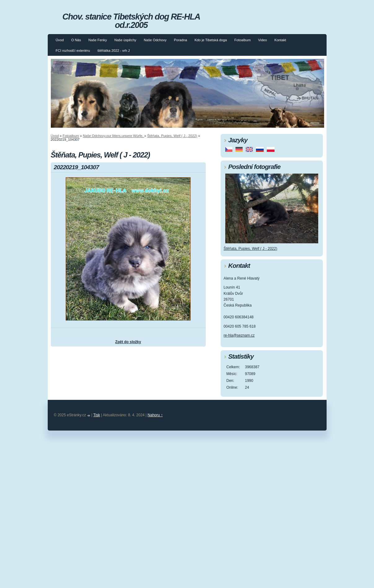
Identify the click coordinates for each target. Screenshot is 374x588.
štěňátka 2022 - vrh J (113, 51)
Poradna (180, 40)
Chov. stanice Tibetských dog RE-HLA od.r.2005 (131, 21)
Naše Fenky (98, 40)
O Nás (76, 40)
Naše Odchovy (155, 40)
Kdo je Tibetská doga (211, 40)
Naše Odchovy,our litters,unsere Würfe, (113, 136)
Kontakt (280, 40)
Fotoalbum (242, 40)
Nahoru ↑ (155, 415)
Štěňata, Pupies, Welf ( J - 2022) (172, 136)
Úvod (60, 40)
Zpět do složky (128, 342)
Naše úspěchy (125, 40)
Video (262, 40)
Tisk (97, 415)
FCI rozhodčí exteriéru (73, 51)
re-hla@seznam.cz (239, 335)
